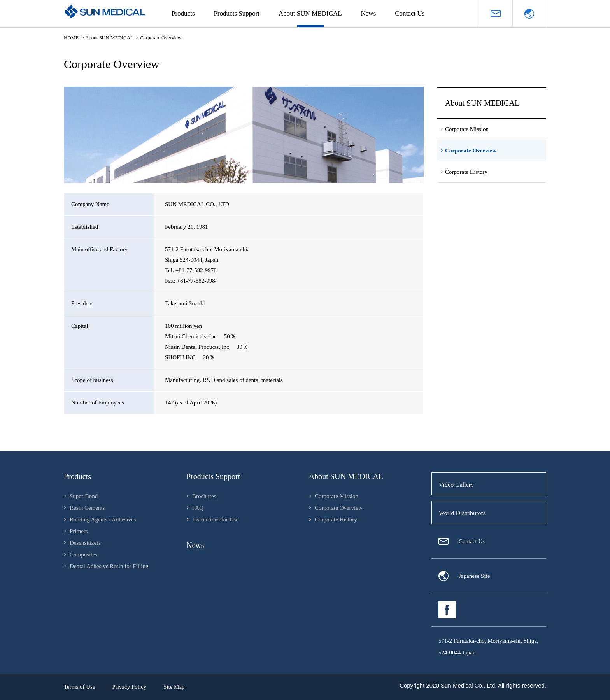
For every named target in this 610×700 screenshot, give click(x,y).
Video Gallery (456, 485)
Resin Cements (87, 508)
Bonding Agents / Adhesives (103, 520)
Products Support (237, 13)
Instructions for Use (215, 520)
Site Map (174, 687)
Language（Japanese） (529, 14)
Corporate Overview (339, 508)
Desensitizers (85, 543)
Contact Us (410, 13)
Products (183, 13)
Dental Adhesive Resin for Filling (109, 566)
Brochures (204, 496)
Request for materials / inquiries (495, 14)
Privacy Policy (129, 687)
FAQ (198, 508)
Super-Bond (84, 496)
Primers (79, 531)
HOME (71, 38)
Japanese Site (474, 576)
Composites (83, 555)
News (369, 13)
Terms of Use (80, 687)
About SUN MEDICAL (310, 13)
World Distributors (462, 513)
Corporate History (336, 520)
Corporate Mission (337, 496)
